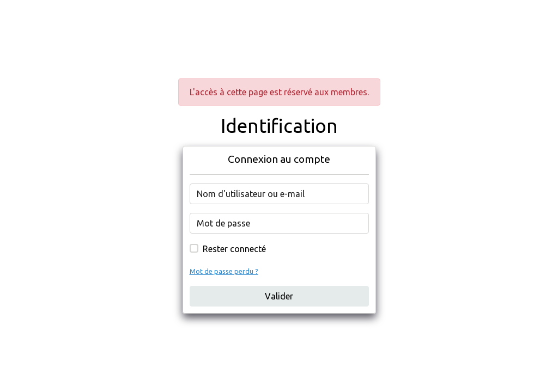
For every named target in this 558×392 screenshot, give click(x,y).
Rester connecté (234, 249)
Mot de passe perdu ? (224, 271)
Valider (279, 296)
